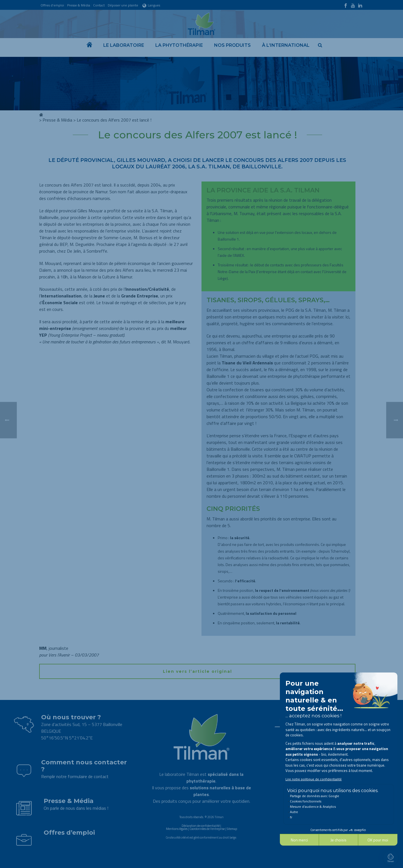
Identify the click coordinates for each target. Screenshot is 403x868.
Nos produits (232, 45)
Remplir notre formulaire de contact (75, 776)
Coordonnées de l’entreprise (207, 829)
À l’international (286, 45)
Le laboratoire (124, 45)
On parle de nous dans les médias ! (76, 808)
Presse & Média (57, 120)
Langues (151, 5)
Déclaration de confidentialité (201, 826)
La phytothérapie (179, 45)
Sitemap (232, 829)
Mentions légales (177, 829)
